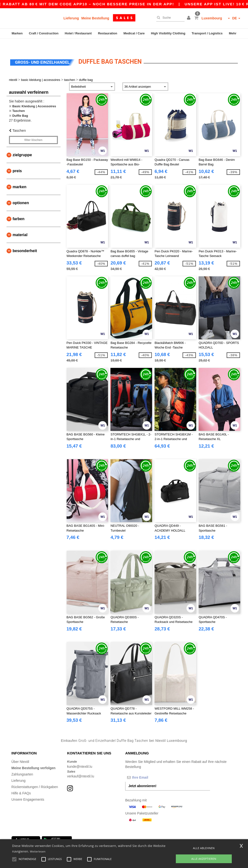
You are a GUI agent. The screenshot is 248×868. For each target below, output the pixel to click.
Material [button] (20, 225)
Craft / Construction (44, 33)
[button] (189, 18)
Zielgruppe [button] (22, 145)
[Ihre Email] (151, 767)
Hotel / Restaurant (78, 33)
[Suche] (169, 18)
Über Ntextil (20, 752)
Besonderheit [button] (25, 241)
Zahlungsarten (22, 764)
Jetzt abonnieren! (142, 776)
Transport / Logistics (207, 33)
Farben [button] (19, 209)
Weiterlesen (38, 851)
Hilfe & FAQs (21, 783)
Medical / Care (134, 33)
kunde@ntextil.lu (80, 756)
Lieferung (71, 18)
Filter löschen (33, 130)
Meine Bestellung (95, 18)
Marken (17, 33)
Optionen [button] (21, 193)
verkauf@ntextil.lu (81, 766)
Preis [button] (17, 161)
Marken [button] (19, 177)
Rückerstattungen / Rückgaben (35, 777)
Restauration (107, 33)
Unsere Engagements (28, 789)
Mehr (233, 33)
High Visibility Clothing (168, 33)
